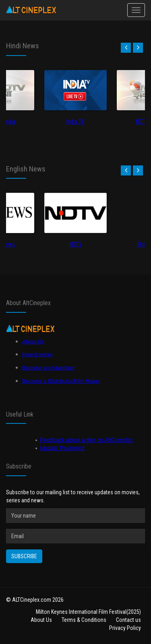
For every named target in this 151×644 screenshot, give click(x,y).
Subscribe (24, 556)
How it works (37, 354)
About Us (33, 342)
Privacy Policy (125, 628)
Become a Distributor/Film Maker (61, 381)
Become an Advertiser (48, 368)
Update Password (62, 448)
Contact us (128, 620)
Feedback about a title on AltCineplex (86, 440)
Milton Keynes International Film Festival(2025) (88, 612)
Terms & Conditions (84, 620)
